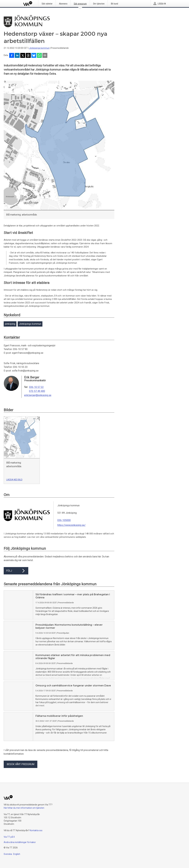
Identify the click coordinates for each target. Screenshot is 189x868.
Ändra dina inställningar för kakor (20, 842)
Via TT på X (9, 837)
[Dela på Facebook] (12, 56)
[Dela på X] (23, 56)
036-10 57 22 (36, 387)
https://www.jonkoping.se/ (71, 525)
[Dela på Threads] (28, 56)
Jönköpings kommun (39, 48)
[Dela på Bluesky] (34, 56)
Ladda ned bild (14, 480)
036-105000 (64, 520)
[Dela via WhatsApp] (39, 56)
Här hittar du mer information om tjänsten (24, 808)
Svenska (8, 854)
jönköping (10, 324)
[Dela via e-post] (45, 56)
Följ (16, 571)
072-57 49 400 (37, 391)
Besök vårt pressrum (21, 764)
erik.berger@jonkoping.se (38, 395)
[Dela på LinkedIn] (17, 56)
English (17, 854)
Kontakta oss (36, 830)
